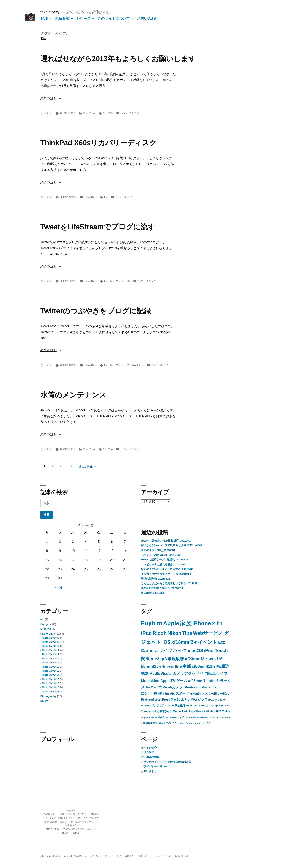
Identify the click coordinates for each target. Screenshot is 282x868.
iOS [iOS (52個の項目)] (166, 642)
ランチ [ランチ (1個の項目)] (208, 723)
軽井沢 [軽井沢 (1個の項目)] (161, 717)
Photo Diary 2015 (50, 667)
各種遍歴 (62, 19)
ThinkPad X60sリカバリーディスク (99, 143)
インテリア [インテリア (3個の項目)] (158, 705)
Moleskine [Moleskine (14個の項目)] (150, 681)
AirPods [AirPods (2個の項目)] (209, 711)
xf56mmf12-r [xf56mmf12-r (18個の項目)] (204, 666)
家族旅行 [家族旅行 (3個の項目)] (180, 705)
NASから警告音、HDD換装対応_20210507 (166, 541)
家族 (111, 113)
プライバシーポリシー (154, 767)
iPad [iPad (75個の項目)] (146, 633)
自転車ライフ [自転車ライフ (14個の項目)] (216, 674)
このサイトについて (114, 19)
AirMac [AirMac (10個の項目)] (151, 687)
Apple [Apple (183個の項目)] (171, 623)
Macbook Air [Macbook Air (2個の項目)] (180, 711)
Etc (105, 113)
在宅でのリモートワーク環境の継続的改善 (166, 762)
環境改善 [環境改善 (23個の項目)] (176, 659)
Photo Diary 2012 (50, 654)
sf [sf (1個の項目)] (156, 717)
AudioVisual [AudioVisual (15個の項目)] (161, 674)
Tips (112, 281)
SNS (44, 19)
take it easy (50, 12)
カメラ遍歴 (148, 752)
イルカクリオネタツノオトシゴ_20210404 (166, 574)
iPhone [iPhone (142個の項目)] (202, 623)
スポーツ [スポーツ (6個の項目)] (182, 693)
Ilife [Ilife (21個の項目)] (178, 666)
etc (42, 619)
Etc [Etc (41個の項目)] (222, 642)
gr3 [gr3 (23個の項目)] (164, 659)
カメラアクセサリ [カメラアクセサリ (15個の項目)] (188, 674)
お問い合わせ (148, 19)
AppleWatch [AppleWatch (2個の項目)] (196, 711)
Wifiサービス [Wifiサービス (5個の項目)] (220, 693)
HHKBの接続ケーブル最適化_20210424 (164, 560)
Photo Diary (89, 113)
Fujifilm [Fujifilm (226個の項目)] (152, 623)
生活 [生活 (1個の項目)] (155, 723)
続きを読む (49, 98)
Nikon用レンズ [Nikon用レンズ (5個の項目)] (200, 693)
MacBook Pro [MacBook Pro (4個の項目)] (180, 699)
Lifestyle (46, 629)
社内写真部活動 (150, 757)
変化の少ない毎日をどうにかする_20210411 (167, 569)
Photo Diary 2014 (50, 663)
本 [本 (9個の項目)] (160, 687)
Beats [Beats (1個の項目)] (173, 717)
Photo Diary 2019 (50, 683)
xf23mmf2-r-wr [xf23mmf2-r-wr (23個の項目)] (199, 659)
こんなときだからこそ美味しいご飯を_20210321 (170, 583)
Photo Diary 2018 (50, 679)
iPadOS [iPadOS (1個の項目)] (150, 717)
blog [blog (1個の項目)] (143, 717)
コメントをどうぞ (130, 113)
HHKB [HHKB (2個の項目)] (218, 711)
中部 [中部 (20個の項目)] (187, 666)
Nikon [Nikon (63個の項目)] (175, 633)
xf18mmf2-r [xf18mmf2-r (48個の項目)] (184, 642)
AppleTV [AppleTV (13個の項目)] (168, 681)
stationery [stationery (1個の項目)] (199, 723)
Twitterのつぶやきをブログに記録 (96, 311)
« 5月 (59, 587)
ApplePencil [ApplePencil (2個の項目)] (221, 706)
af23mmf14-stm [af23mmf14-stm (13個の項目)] (202, 681)
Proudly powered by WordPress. (70, 856)
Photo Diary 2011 (50, 650)
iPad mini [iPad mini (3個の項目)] (192, 705)
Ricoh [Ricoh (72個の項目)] (160, 633)
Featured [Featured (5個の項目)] (147, 699)
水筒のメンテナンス (73, 395)
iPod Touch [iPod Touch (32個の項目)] (216, 651)
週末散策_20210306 (153, 593)
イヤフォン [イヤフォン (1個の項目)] (215, 717)
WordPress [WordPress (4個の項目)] (162, 699)
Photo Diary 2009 (50, 642)
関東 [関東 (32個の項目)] (145, 659)
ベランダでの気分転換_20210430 (161, 555)
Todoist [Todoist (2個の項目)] (227, 711)
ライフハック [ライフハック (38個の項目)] (173, 651)
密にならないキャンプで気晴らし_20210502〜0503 (172, 545)
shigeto (48, 113)
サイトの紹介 (149, 748)
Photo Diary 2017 (50, 675)
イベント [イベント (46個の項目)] (207, 642)
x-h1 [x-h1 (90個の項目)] (217, 623)
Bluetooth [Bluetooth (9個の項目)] (191, 687)
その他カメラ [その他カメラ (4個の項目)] (199, 699)
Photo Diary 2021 (50, 692)
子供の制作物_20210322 (155, 579)
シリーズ (83, 19)
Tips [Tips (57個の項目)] (187, 633)
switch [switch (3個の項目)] (170, 705)
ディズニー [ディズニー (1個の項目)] (183, 717)
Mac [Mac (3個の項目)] (223, 700)
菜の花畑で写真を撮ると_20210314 (162, 588)
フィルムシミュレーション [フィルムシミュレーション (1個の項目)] (179, 723)
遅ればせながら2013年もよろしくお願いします (118, 59)
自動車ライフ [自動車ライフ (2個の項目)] (165, 711)
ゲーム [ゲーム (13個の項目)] (182, 681)
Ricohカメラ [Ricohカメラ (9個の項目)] (172, 687)
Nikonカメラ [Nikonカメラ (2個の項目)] (206, 706)
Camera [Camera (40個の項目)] (149, 651)
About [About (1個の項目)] (162, 723)
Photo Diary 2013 (50, 658)
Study (44, 701)
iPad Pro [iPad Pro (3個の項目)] (214, 700)
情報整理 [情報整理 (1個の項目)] (148, 723)
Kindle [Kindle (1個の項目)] (192, 717)
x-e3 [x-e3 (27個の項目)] (155, 659)
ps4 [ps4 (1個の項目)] (167, 717)
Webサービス (123, 281)
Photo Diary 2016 (50, 671)
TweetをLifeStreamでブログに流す (98, 227)
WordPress (138, 365)
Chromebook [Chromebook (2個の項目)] (149, 711)
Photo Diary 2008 (50, 638)
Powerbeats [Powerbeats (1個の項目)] (203, 717)
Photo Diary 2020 (50, 687)
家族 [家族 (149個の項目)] (186, 623)
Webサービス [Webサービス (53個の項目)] (208, 633)
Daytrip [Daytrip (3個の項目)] (146, 705)
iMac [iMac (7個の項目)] (204, 687)
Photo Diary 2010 (50, 646)
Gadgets (46, 624)
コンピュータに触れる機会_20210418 (163, 564)
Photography (48, 696)
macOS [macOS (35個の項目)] (195, 651)
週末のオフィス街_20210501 (158, 550)
